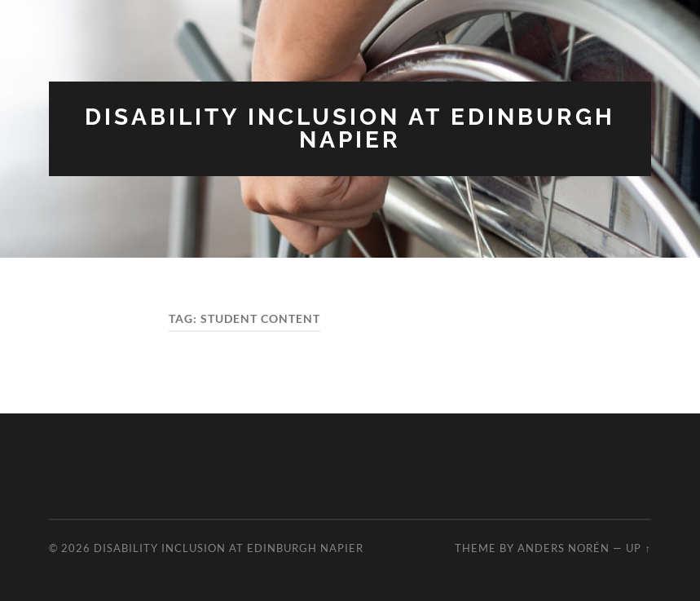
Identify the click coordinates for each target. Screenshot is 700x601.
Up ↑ (638, 548)
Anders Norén (564, 548)
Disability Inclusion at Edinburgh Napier (350, 128)
